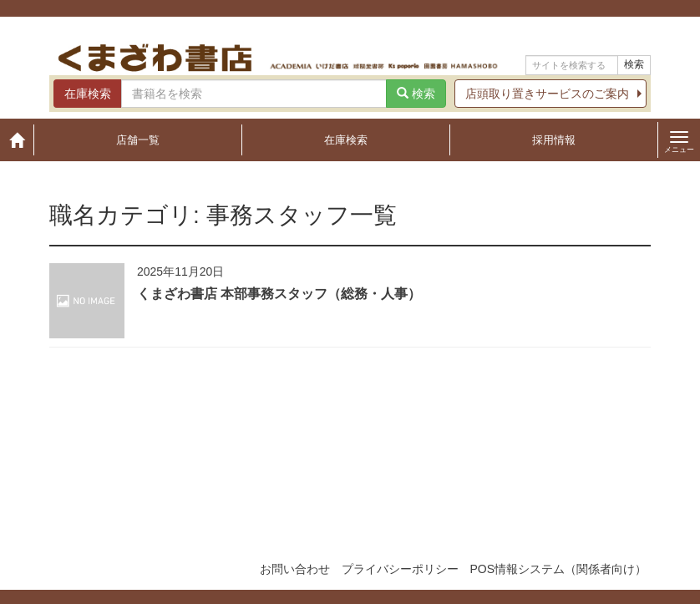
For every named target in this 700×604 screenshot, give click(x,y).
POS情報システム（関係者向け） (558, 569)
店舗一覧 (138, 140)
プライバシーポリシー (400, 569)
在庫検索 (346, 140)
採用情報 (554, 140)
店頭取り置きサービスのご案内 (547, 94)
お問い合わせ (295, 569)
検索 (634, 64)
